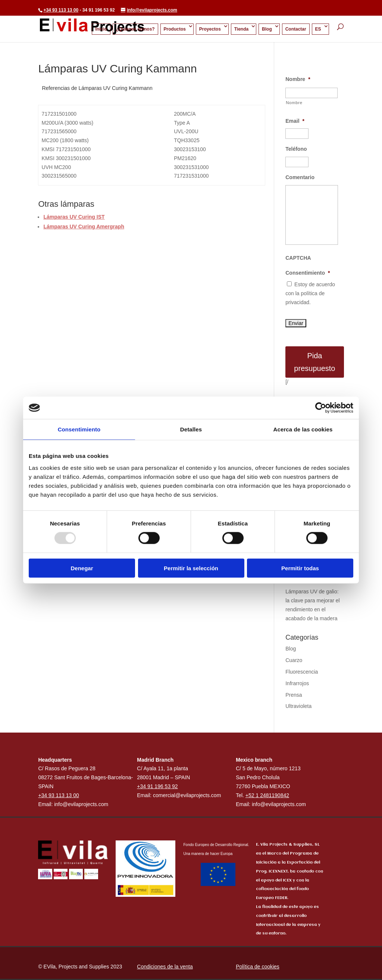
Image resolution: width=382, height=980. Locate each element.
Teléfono (296, 149)
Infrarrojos (297, 683)
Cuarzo (294, 660)
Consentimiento (308, 273)
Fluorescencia (302, 672)
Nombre (298, 79)
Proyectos (210, 29)
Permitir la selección (191, 568)
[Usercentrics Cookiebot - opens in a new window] (321, 408)
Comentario (300, 177)
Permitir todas (300, 568)
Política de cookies (258, 967)
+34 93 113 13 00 (61, 10)
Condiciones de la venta (165, 967)
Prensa (294, 695)
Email (295, 121)
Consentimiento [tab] (79, 429)
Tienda (241, 29)
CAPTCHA (298, 258)
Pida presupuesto (314, 362)
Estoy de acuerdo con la (310, 293)
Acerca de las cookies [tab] (303, 429)
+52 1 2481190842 (267, 795)
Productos (175, 29)
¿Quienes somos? (135, 29)
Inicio (101, 29)
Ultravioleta (298, 706)
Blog (267, 29)
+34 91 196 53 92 (157, 786)
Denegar (82, 568)
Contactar (296, 29)
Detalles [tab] (191, 429)
